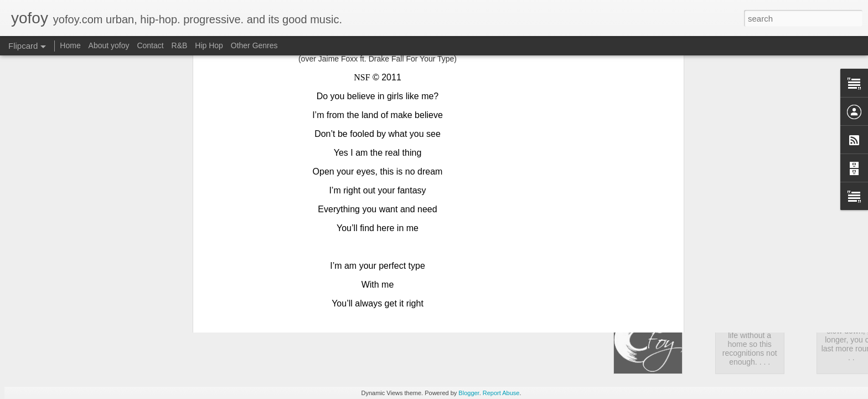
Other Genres (254, 45)
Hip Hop (209, 45)
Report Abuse (501, 393)
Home (70, 45)
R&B (180, 45)
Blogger (469, 393)
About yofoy (109, 45)
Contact (150, 45)
